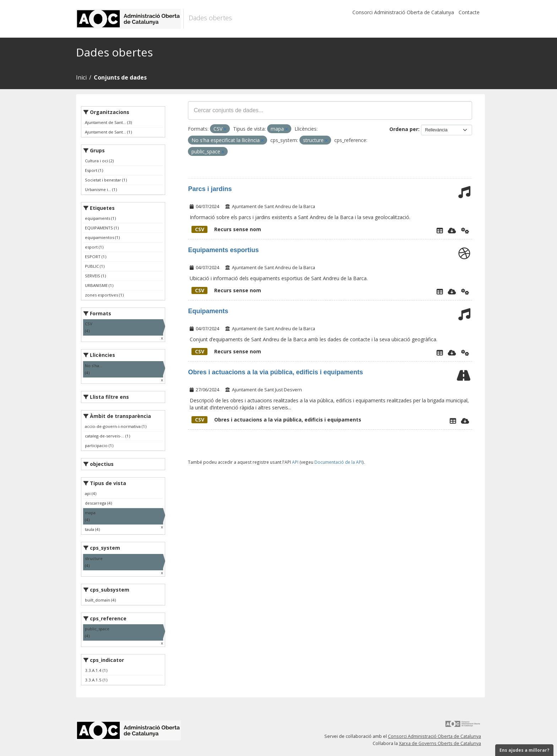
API (295, 462)
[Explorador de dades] (440, 230)
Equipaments (208, 311)
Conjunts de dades (120, 77)
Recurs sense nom (226, 229)
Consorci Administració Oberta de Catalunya (403, 12)
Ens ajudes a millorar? (524, 750)
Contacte (469, 12)
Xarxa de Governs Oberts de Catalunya (440, 743)
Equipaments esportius (223, 250)
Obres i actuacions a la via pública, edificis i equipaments (275, 372)
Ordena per (404, 129)
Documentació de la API (338, 462)
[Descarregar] (452, 230)
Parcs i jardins (210, 189)
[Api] (465, 230)
